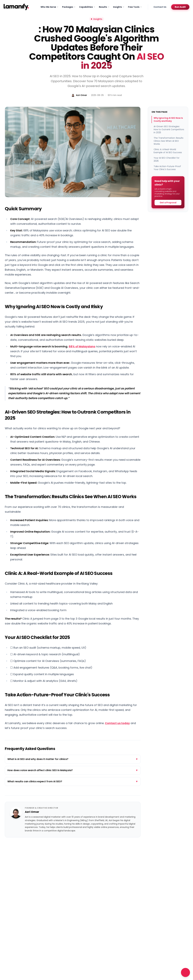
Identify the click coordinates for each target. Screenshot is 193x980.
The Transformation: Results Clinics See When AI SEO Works (168, 141)
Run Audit (180, 7)
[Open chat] (185, 972)
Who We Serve (50, 7)
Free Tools (135, 7)
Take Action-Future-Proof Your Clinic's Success (167, 168)
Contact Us (160, 7)
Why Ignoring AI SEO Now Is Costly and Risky (168, 119)
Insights (119, 7)
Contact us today (117, 723)
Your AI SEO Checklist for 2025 (167, 159)
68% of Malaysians (82, 346)
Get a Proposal (168, 203)
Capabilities (87, 7)
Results (104, 7)
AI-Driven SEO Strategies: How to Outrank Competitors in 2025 (169, 129)
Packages (69, 7)
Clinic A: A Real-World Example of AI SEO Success (168, 151)
